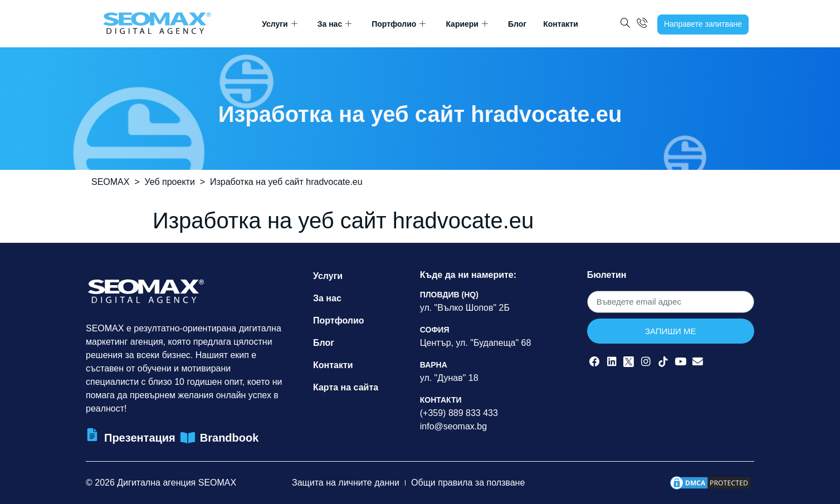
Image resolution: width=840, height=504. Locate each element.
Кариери (467, 24)
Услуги (280, 24)
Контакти (561, 24)
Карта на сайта (346, 387)
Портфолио (399, 24)
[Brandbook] (188, 438)
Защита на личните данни (346, 483)
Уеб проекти (170, 182)
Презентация (140, 438)
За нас (334, 24)
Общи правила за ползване (468, 483)
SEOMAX (110, 182)
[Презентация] (92, 435)
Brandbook (229, 438)
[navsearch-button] (625, 24)
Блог (517, 24)
